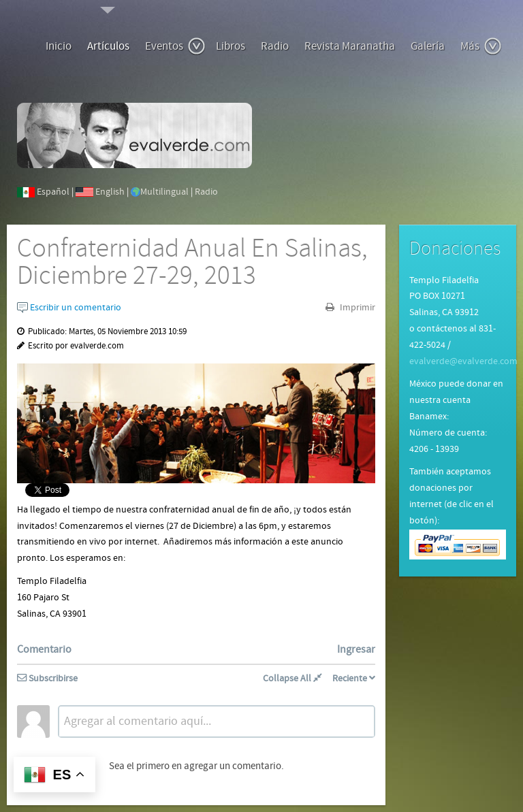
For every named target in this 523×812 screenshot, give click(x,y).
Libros (231, 46)
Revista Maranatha (350, 46)
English (110, 192)
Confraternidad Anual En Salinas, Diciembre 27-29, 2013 (192, 262)
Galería (428, 46)
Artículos (108, 46)
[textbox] (217, 721)
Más (481, 46)
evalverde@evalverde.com (463, 361)
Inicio (59, 46)
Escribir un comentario (69, 308)
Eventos (175, 46)
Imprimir (356, 308)
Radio (275, 46)
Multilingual (164, 192)
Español (53, 192)
